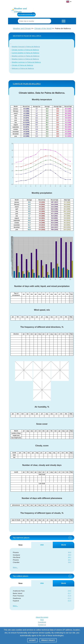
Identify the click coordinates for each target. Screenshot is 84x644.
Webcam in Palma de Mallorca (23, 68)
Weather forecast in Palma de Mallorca (26, 47)
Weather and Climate (22, 28)
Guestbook (42, 622)
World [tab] (64, 545)
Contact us (42, 625)
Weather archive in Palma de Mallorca (26, 56)
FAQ (42, 620)
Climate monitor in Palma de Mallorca (25, 50)
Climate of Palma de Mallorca (22, 65)
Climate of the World (43, 28)
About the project (42, 617)
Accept (32, 640)
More (15, 567)
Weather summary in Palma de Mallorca (26, 62)
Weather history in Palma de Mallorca (25, 59)
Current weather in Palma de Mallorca (25, 53)
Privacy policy (48, 640)
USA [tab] (42, 545)
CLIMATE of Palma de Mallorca (27, 84)
